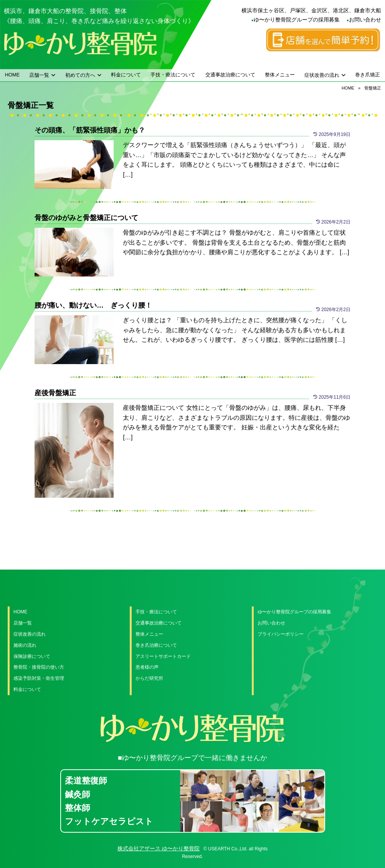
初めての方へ (80, 75)
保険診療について (32, 656)
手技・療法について (173, 75)
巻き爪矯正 (368, 75)
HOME (12, 75)
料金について (126, 75)
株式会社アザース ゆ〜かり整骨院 (159, 848)
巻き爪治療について (156, 645)
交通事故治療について (230, 75)
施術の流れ (25, 645)
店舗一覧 (39, 75)
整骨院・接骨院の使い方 (39, 667)
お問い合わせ (365, 20)
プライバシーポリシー (281, 634)
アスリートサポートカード (163, 656)
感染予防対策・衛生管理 (39, 678)
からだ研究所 (149, 678)
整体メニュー (280, 75)
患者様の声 (147, 667)
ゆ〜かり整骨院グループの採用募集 (297, 20)
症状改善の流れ (322, 75)
